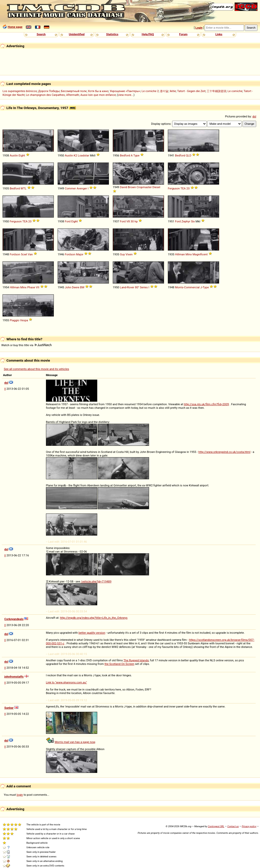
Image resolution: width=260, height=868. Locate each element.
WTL (23, 188)
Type (136, 155)
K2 (75, 155)
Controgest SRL (216, 826)
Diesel (156, 187)
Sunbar (9, 708)
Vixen (129, 254)
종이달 (164, 91)
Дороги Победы (49, 91)
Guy (122, 254)
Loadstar (84, 155)
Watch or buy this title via (26, 345)
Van (30, 254)
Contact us (233, 826)
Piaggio (14, 320)
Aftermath (72, 95)
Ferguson (174, 188)
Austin (14, 155)
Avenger (82, 188)
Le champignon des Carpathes (45, 95)
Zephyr (186, 221)
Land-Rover (127, 287)
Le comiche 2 (150, 91)
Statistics (112, 34)
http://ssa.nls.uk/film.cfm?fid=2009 (206, 404)
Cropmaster (144, 187)
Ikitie (173, 91)
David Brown (128, 187)
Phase (31, 287)
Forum (183, 34)
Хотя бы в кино (98, 91)
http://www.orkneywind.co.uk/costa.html (224, 452)
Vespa (24, 320)
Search (41, 34)
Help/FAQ (148, 34)
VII (37, 287)
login (20, 795)
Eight (22, 155)
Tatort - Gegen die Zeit (191, 91)
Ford (68, 221)
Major (80, 254)
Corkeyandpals (14, 619)
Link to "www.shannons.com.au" (67, 682)
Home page (15, 27)
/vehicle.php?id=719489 (96, 581)
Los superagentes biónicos (20, 91)
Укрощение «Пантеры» (125, 91)
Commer (70, 188)
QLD (189, 155)
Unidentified (77, 34)
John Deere (72, 287)
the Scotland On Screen (119, 664)
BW (82, 287)
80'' (137, 287)
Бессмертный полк (74, 91)
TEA (183, 188)
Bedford (125, 155)
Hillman (180, 254)
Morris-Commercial (187, 287)
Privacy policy (249, 826)
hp (136, 221)
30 (132, 221)
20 (188, 188)
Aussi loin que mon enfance (98, 95)
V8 (128, 221)
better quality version (92, 633)
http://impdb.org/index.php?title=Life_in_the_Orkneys (94, 618)
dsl (254, 116)
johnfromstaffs (14, 677)
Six (193, 221)
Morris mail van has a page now (75, 742)
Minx (189, 254)
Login (199, 28)
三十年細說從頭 (216, 91)
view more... (126, 95)
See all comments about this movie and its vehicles (36, 369)
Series (144, 287)
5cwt (24, 254)
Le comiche (235, 91)
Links (219, 34)
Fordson (15, 254)
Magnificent (200, 254)
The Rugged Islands (136, 660)
